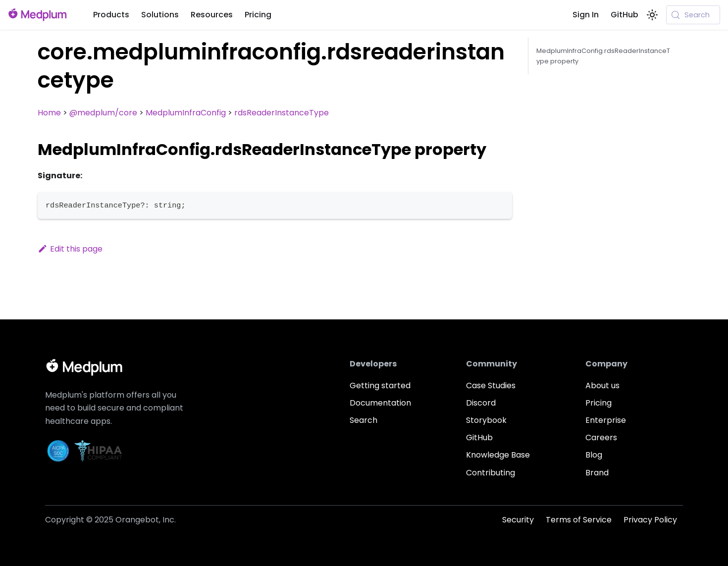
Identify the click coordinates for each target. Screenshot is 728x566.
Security (518, 520)
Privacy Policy (650, 520)
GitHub (624, 15)
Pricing (258, 15)
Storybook (486, 420)
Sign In (586, 15)
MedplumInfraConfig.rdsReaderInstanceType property (603, 56)
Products (111, 15)
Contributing (491, 473)
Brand (597, 473)
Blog (594, 455)
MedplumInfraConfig (186, 113)
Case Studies (491, 386)
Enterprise (606, 420)
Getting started (380, 386)
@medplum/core (103, 113)
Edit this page (70, 249)
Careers (601, 437)
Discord (481, 403)
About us (602, 386)
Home (49, 113)
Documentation (380, 403)
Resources (212, 15)
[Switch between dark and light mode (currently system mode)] (652, 15)
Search (364, 420)
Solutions (160, 15)
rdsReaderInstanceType (282, 113)
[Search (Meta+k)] (693, 15)
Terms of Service (579, 520)
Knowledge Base (498, 455)
